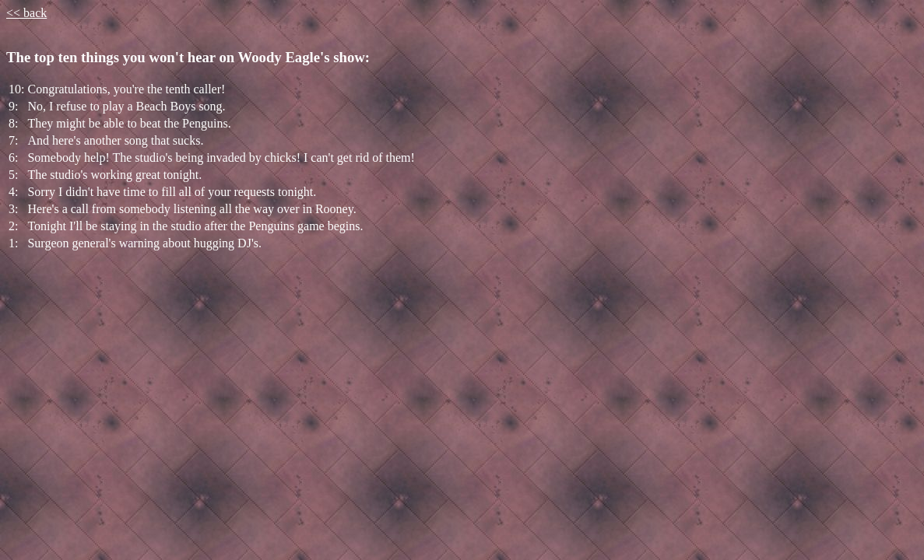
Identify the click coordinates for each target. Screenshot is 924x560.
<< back (26, 13)
